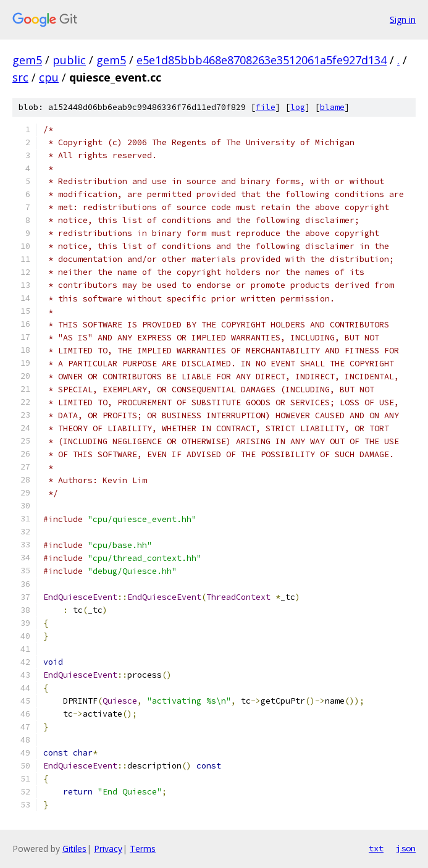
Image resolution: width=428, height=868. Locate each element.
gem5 (27, 60)
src (20, 77)
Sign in (403, 19)
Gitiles (74, 849)
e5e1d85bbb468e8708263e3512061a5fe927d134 (262, 60)
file (266, 107)
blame (332, 107)
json (406, 848)
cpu (49, 77)
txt (376, 848)
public (69, 60)
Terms (143, 849)
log (298, 107)
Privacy (108, 849)
